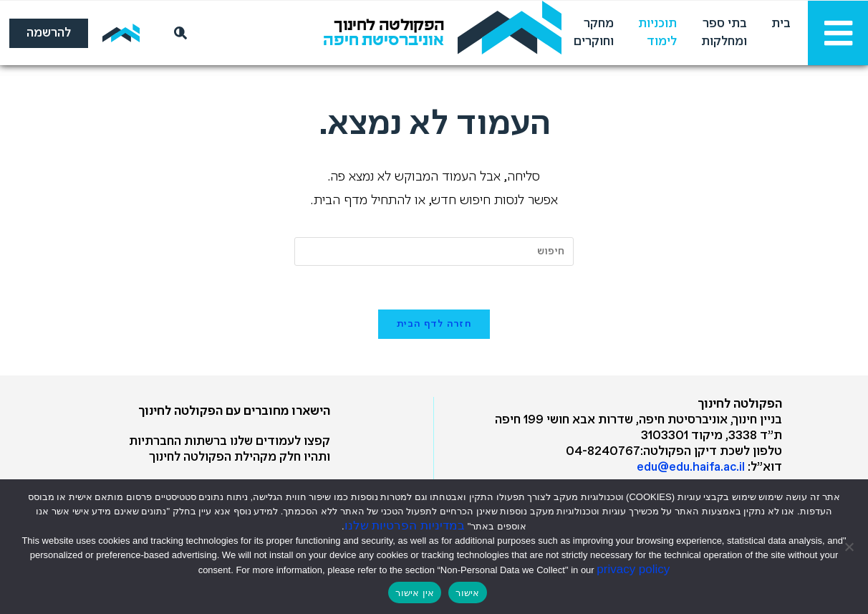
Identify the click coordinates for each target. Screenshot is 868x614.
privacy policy (633, 569)
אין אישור (415, 593)
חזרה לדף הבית (434, 324)
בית (781, 24)
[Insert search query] (434, 251)
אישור (467, 593)
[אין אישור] (850, 547)
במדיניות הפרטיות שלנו (405, 526)
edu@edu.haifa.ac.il (691, 467)
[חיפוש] (178, 33)
